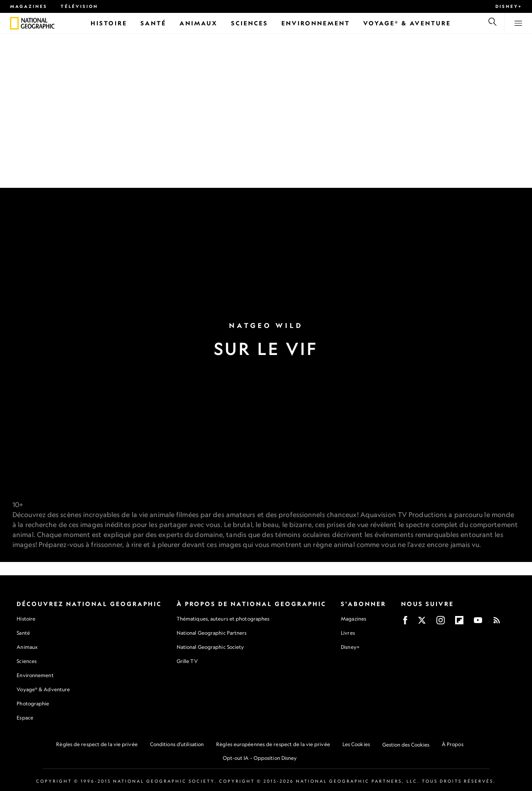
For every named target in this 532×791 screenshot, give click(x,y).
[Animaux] (199, 23)
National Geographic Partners (212, 633)
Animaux (27, 647)
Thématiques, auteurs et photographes (223, 619)
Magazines (29, 6)
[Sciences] (250, 23)
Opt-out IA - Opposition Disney (260, 758)
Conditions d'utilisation (177, 744)
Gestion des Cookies (406, 745)
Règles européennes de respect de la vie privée (273, 744)
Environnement (35, 675)
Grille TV (187, 661)
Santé (23, 633)
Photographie (33, 704)
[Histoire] (109, 23)
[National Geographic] (14, 23)
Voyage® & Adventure (43, 689)
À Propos (453, 744)
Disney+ (509, 6)
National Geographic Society (211, 647)
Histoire (26, 619)
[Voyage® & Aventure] (407, 23)
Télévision (79, 6)
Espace (25, 718)
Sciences (27, 661)
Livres (348, 633)
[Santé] (153, 23)
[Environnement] (316, 23)
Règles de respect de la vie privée (97, 744)
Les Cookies (356, 744)
